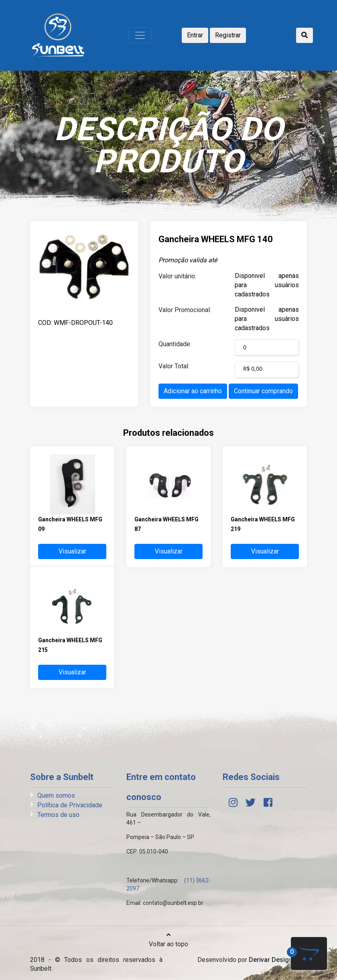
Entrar (195, 35)
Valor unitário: (177, 276)
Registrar (228, 35)
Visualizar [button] (72, 551)
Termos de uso (58, 815)
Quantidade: (175, 344)
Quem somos (56, 795)
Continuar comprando (263, 391)
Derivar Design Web (278, 960)
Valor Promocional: (185, 310)
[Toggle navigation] (140, 35)
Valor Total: (174, 366)
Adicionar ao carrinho (193, 391)
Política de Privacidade (70, 805)
